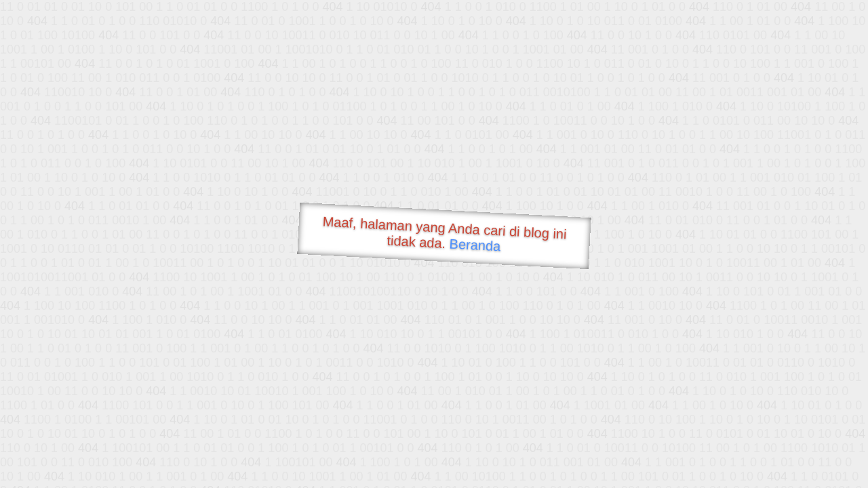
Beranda (475, 245)
